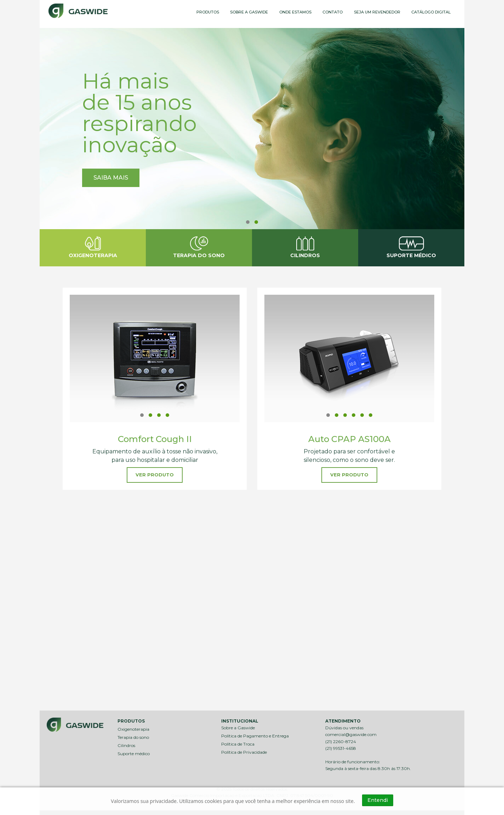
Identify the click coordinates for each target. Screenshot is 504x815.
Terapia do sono (133, 735)
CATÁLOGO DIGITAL (431, 12)
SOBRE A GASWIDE (249, 12)
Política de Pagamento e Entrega (255, 733)
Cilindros (126, 743)
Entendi (378, 800)
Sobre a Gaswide (238, 725)
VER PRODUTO (155, 475)
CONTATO (333, 12)
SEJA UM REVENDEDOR (377, 12)
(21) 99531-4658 (341, 746)
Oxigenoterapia (133, 727)
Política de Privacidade (244, 750)
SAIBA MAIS (111, 178)
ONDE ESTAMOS (295, 12)
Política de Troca (238, 742)
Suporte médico (134, 751)
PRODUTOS (208, 12)
